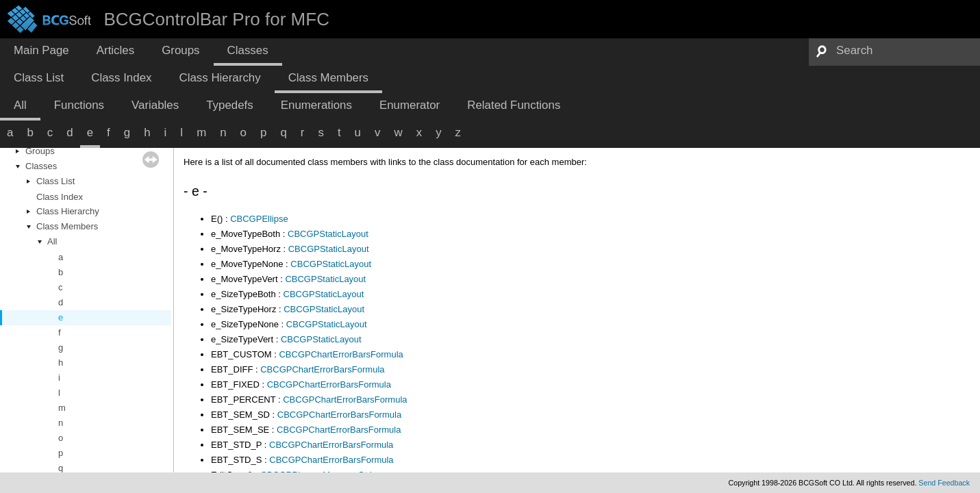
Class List (55, 181)
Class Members (67, 226)
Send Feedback (944, 483)
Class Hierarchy (68, 211)
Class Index (60, 197)
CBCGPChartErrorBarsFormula (341, 354)
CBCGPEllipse (259, 219)
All (52, 241)
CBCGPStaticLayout (328, 234)
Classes (41, 166)
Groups (40, 151)
